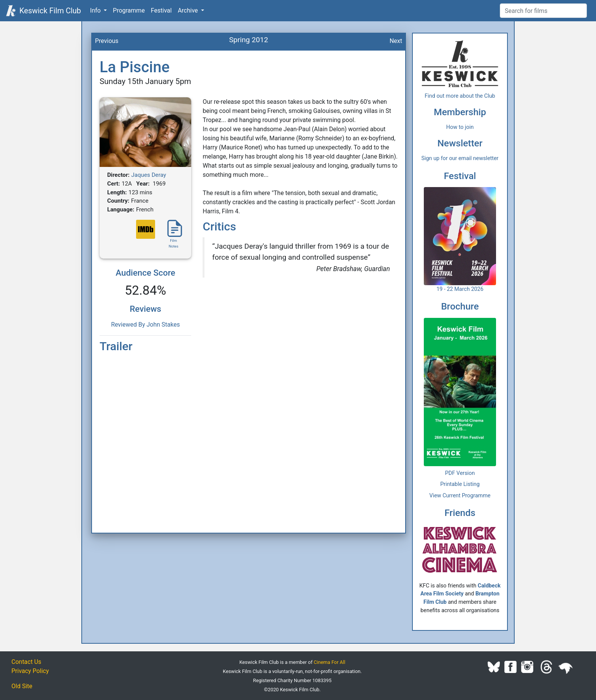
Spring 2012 (249, 40)
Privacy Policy (30, 671)
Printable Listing (460, 484)
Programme (129, 10)
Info (96, 10)
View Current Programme (460, 496)
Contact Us (26, 662)
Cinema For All (329, 662)
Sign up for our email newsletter (460, 158)
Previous (107, 41)
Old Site (22, 686)
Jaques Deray (149, 175)
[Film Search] (543, 11)
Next (396, 41)
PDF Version (460, 473)
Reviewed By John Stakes (145, 325)
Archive (189, 10)
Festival (161, 10)
